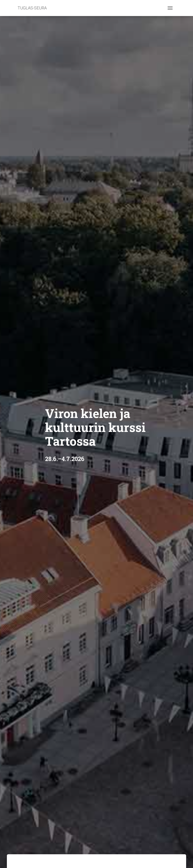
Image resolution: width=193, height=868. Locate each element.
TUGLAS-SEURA (32, 8)
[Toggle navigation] (170, 8)
